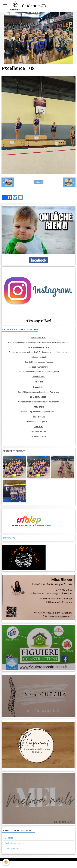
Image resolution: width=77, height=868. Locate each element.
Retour (38, 182)
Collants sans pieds (14, 843)
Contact (9, 838)
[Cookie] (6, 862)
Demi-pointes (12, 848)
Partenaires (9, 538)
